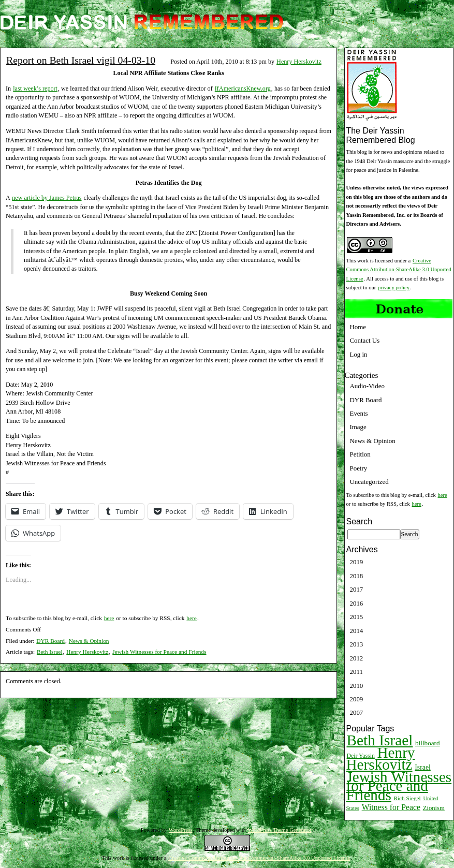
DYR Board (50, 641)
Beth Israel (50, 652)
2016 (357, 603)
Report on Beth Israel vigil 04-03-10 (81, 60)
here (109, 618)
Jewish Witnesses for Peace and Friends (159, 652)
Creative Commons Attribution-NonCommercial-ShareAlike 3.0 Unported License (259, 858)
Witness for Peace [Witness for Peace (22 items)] (391, 807)
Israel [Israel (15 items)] (423, 767)
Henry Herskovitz (299, 62)
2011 (356, 672)
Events (359, 413)
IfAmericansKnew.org (243, 89)
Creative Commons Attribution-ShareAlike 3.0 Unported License (399, 270)
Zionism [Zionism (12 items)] (434, 808)
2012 (357, 658)
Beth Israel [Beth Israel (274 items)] (380, 740)
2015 (357, 617)
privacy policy (394, 288)
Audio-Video (367, 386)
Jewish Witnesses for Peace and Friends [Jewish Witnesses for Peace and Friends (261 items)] (399, 786)
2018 (357, 576)
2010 (357, 686)
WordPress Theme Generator (280, 830)
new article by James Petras (47, 198)
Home (358, 327)
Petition (360, 454)
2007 (357, 712)
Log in (359, 354)
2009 (357, 699)
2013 (357, 644)
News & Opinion (89, 641)
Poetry (359, 468)
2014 (357, 631)
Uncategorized (369, 482)
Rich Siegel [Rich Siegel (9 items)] (407, 798)
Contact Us (365, 340)
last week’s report (35, 89)
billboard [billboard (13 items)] (428, 743)
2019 (357, 562)
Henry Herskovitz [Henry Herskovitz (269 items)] (381, 759)
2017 (357, 589)
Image (358, 427)
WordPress (181, 830)
